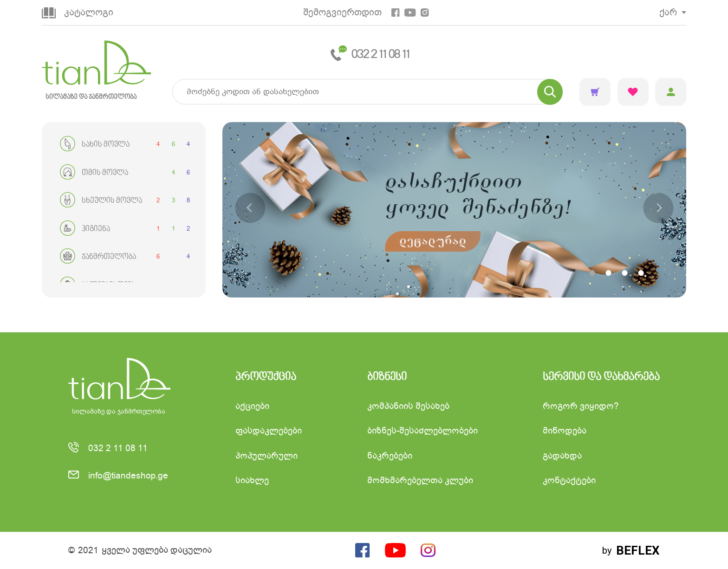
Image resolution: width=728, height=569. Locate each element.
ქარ (668, 12)
